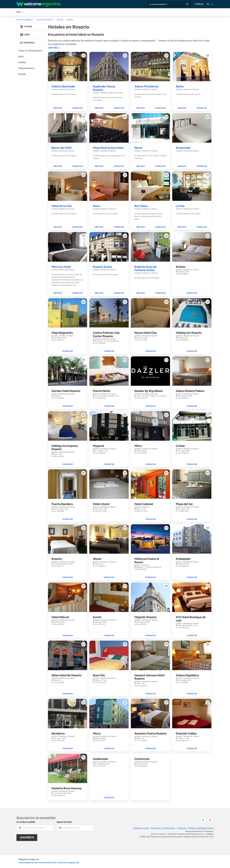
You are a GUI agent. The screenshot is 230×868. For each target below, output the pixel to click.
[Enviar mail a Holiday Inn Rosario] (192, 352)
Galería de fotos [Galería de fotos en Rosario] (156, 12)
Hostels (22, 75)
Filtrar (26, 27)
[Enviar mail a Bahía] (202, 109)
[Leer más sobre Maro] (96, 207)
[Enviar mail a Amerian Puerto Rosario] (150, 749)
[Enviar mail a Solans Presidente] (160, 109)
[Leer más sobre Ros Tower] (141, 207)
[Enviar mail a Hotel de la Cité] (77, 228)
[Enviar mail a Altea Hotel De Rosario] (68, 694)
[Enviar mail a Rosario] (68, 578)
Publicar (199, 4)
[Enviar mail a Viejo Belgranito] (68, 352)
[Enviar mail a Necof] (160, 167)
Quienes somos (140, 829)
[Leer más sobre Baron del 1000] (62, 148)
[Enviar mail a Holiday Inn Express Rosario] (68, 465)
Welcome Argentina (159, 835)
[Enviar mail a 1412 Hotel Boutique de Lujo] (192, 636)
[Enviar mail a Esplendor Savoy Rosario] (119, 109)
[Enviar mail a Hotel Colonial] (150, 520)
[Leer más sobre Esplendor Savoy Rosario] (104, 89)
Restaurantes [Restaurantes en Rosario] (104, 12)
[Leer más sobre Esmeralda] (183, 148)
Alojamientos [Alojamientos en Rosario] (37, 12)
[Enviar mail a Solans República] (192, 694)
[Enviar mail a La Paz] (202, 228)
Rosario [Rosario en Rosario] (20, 12)
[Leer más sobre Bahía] (180, 87)
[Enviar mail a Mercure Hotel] (77, 294)
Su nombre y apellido (26, 823)
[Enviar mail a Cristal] (192, 465)
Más (176, 12)
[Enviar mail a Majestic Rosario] (150, 636)
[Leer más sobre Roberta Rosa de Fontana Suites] (145, 269)
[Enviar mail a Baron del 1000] (77, 167)
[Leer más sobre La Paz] (180, 207)
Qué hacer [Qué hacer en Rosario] (120, 12)
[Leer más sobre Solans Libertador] (63, 87)
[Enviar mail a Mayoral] (109, 465)
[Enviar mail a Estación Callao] (192, 749)
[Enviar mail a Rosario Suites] (119, 294)
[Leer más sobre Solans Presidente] (146, 87)
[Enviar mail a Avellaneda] (109, 798)
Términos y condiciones (162, 829)
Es (208, 4)
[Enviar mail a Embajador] (192, 578)
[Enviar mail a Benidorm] (68, 749)
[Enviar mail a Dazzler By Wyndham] (150, 407)
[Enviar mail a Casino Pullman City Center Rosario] (109, 352)
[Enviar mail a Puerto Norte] (109, 407)
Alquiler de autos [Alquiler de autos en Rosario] (62, 12)
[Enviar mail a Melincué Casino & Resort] (150, 578)
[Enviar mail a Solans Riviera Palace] (192, 407)
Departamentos (26, 69)
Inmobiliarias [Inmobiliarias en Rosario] (135, 12)
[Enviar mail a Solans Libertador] (77, 109)
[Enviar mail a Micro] (109, 749)
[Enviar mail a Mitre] (150, 465)
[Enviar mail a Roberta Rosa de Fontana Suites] (160, 294)
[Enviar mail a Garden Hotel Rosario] (68, 407)
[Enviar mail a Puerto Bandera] (68, 520)
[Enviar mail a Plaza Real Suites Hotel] (119, 167)
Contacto (181, 829)
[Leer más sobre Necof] (138, 148)
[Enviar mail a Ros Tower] (160, 228)
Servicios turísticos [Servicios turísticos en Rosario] (84, 12)
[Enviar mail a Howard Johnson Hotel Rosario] (150, 694)
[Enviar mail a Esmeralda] (202, 167)
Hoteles (22, 63)
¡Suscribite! (27, 838)
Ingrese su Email (64, 823)
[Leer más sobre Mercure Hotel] (61, 267)
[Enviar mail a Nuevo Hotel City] (150, 352)
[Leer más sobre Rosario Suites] (102, 267)
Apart (21, 57)
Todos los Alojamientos (30, 51)
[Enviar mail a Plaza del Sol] (192, 520)
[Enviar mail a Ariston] (192, 294)
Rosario (202, 835)
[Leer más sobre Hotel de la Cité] (62, 207)
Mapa (25, 35)
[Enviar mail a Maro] (119, 228)
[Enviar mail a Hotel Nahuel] (68, 636)
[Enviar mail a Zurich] (109, 636)
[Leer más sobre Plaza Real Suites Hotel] (108, 148)
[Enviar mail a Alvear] (109, 578)
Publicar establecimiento (201, 829)
